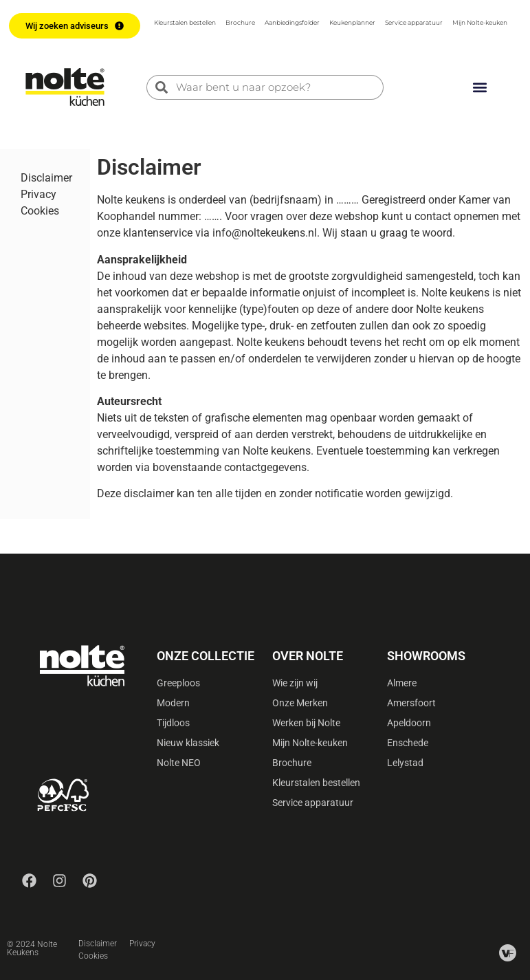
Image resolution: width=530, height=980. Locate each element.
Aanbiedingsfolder (292, 22)
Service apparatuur (414, 22)
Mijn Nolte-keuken (480, 22)
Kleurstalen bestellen (185, 22)
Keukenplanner (352, 22)
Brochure (240, 22)
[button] (479, 87)
